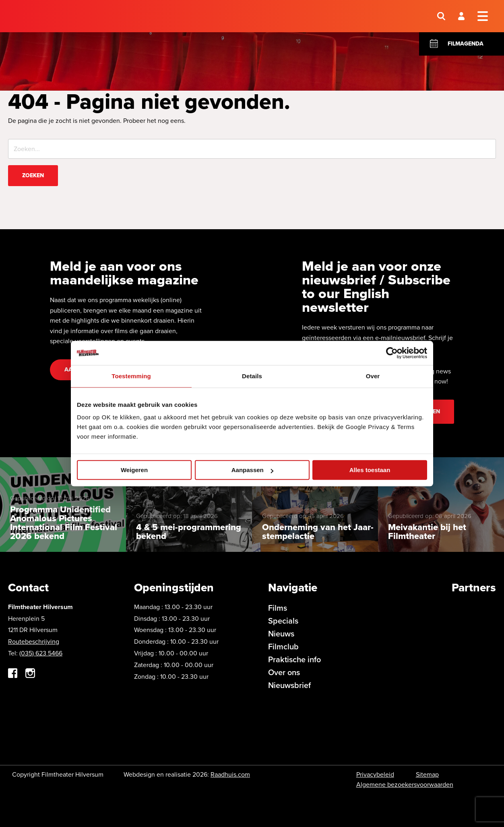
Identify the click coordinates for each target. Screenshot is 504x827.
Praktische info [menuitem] (294, 659)
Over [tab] (373, 376)
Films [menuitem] (278, 608)
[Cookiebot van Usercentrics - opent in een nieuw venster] (392, 353)
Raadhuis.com (230, 774)
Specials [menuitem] (283, 621)
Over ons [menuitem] (284, 672)
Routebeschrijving (34, 641)
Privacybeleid (375, 774)
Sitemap (427, 774)
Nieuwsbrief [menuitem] (289, 685)
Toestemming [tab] (131, 376)
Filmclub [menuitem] (283, 647)
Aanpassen (252, 470)
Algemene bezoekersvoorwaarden (405, 785)
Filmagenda (466, 44)
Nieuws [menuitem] (281, 634)
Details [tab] (252, 376)
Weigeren (134, 470)
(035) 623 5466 (41, 653)
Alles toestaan (370, 470)
